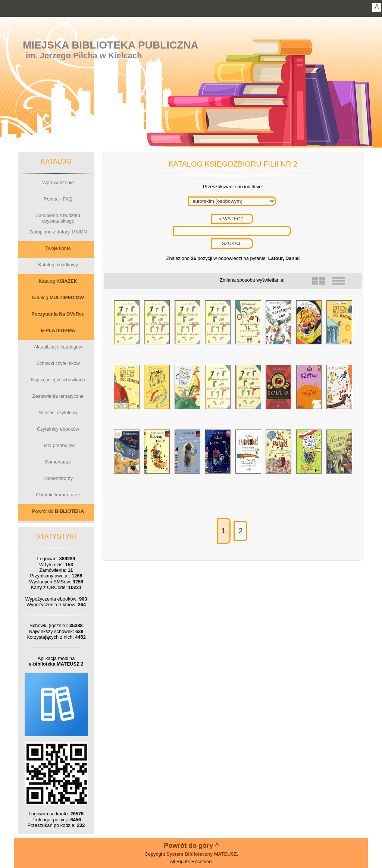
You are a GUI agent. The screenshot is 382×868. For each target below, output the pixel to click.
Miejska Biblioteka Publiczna (111, 45)
